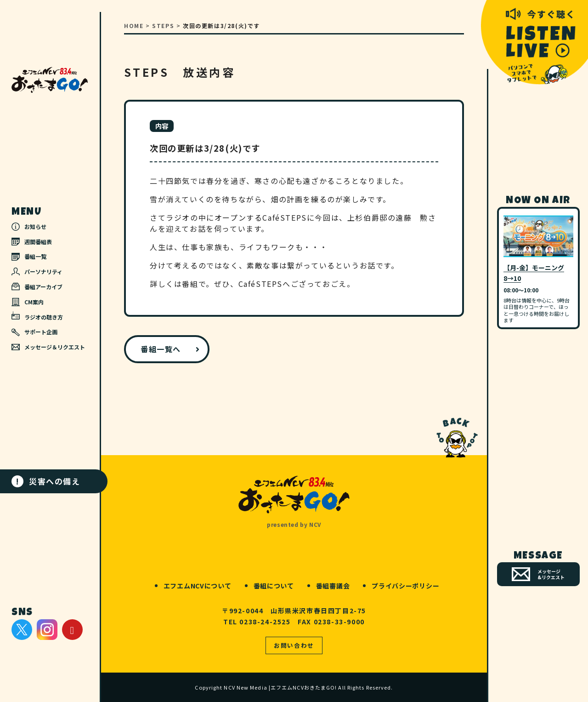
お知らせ (29, 227)
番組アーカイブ (37, 287)
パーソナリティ (37, 271)
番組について (274, 586)
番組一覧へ (161, 349)
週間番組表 (32, 242)
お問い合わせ (294, 645)
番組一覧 (29, 256)
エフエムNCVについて (198, 586)
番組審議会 (333, 586)
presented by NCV (294, 524)
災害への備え (46, 481)
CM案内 (28, 302)
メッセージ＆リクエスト (48, 347)
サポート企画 (34, 332)
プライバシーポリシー (405, 586)
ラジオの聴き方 (37, 316)
